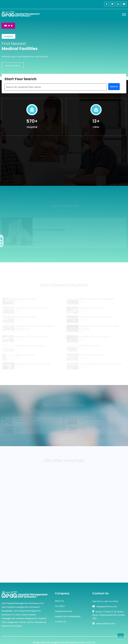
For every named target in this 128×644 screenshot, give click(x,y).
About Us (59, 597)
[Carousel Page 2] (9, 26)
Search (114, 88)
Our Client (60, 602)
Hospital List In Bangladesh (68, 612)
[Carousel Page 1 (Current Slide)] (6, 26)
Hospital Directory (64, 607)
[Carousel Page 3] (12, 26)
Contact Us (60, 617)
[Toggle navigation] (124, 15)
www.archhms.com (106, 619)
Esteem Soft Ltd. (87, 638)
